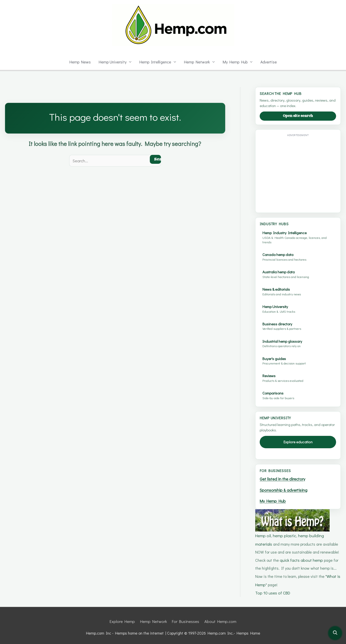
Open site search (298, 116)
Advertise (270, 62)
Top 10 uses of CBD (273, 590)
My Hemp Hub (236, 62)
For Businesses (186, 618)
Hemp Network (197, 62)
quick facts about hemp (289, 558)
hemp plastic (284, 534)
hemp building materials (318, 534)
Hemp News (79, 62)
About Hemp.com (220, 618)
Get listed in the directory (284, 479)
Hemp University (112, 62)
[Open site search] (335, 633)
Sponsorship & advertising (285, 489)
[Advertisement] (301, 173)
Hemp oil (263, 534)
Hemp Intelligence (155, 62)
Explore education (298, 442)
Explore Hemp (123, 618)
